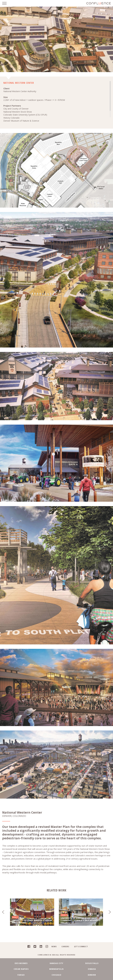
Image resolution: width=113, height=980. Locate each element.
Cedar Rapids (21, 969)
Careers (65, 946)
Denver (92, 975)
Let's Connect (81, 946)
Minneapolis (56, 969)
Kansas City (56, 963)
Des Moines (21, 963)
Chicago (56, 975)
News (54, 946)
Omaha (92, 969)
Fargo (21, 975)
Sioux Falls (92, 963)
